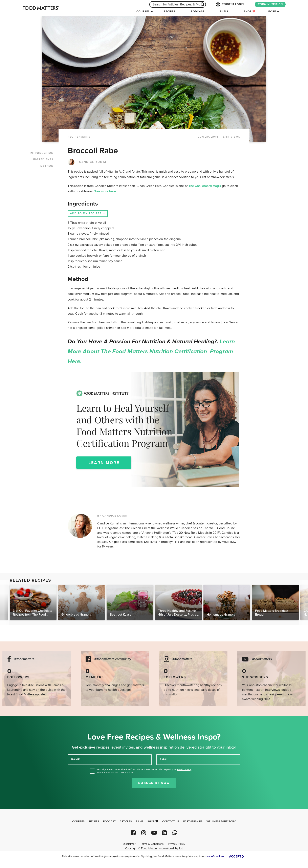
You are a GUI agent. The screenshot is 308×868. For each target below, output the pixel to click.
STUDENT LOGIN (229, 4)
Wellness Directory (221, 822)
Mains (86, 137)
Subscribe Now (154, 783)
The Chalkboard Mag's (205, 186)
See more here (105, 191)
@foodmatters (24, 659)
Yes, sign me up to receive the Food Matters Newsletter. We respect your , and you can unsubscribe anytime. (144, 771)
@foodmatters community (113, 659)
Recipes (170, 12)
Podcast (198, 12)
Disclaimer (129, 844)
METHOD (47, 166)
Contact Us (171, 822)
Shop (250, 12)
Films (224, 12)
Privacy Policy (177, 844)
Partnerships (193, 822)
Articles (126, 822)
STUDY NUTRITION (270, 4)
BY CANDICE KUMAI (112, 516)
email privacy (184, 769)
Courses (143, 12)
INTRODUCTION (42, 153)
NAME (75, 759)
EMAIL (165, 759)
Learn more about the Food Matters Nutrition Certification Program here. (151, 351)
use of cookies (215, 856)
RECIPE (73, 137)
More (272, 12)
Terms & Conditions (152, 844)
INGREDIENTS (43, 159)
